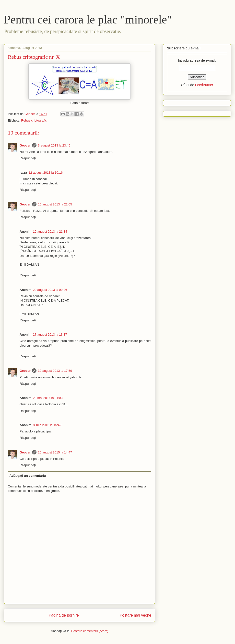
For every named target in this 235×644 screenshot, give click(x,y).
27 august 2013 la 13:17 (50, 334)
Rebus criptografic (34, 120)
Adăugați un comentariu (28, 476)
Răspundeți (28, 158)
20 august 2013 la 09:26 (50, 290)
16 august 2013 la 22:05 (55, 204)
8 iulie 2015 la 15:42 (47, 425)
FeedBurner (204, 85)
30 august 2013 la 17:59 (55, 371)
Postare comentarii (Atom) (90, 631)
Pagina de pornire (64, 615)
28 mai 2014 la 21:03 (48, 398)
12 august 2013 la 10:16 (46, 173)
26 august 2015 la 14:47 (55, 452)
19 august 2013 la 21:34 (50, 232)
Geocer (25, 145)
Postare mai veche (135, 615)
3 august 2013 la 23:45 (54, 145)
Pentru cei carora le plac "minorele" (88, 19)
